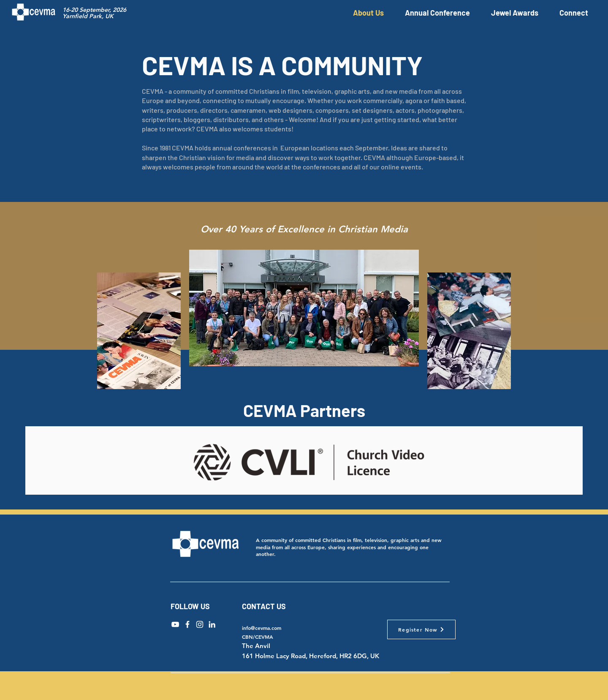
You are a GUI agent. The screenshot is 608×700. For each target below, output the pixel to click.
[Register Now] (421, 629)
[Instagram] (200, 624)
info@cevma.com (262, 628)
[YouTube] (175, 624)
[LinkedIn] (212, 624)
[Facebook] (187, 624)
